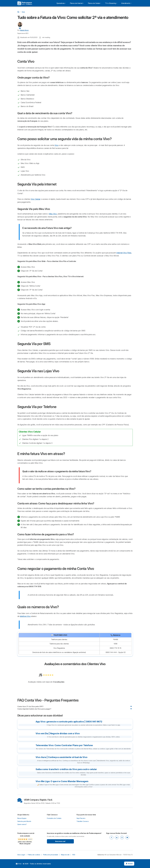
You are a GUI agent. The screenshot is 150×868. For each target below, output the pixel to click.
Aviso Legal (21, 855)
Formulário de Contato (54, 818)
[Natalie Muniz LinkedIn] (20, 28)
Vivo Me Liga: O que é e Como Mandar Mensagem (62, 781)
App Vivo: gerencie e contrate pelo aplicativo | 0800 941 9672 (69, 722)
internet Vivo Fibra (124, 253)
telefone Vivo (25, 616)
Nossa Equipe (22, 818)
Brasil (129, 864)
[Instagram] (122, 837)
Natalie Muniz (24, 30)
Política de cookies (34, 855)
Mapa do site (65, 855)
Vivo (56, 145)
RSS (74, 855)
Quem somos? (22, 824)
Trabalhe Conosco (83, 821)
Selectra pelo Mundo (24, 821)
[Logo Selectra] (25, 3)
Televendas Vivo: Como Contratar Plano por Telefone (64, 745)
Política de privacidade (51, 855)
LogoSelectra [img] (19, 864)
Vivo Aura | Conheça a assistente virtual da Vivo (61, 757)
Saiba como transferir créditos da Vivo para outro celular (66, 769)
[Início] (19, 12)
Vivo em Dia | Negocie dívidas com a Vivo (58, 733)
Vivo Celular (36, 199)
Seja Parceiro (81, 818)
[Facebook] (111, 837)
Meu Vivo (53, 214)
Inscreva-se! (60, 841)
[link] (25, 838)
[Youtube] (127, 837)
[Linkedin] (117, 837)
